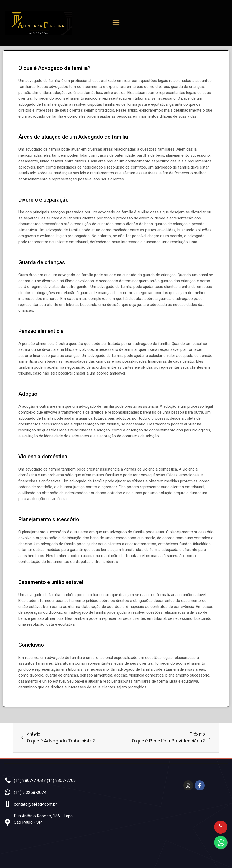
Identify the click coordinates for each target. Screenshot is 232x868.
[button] (116, 23)
